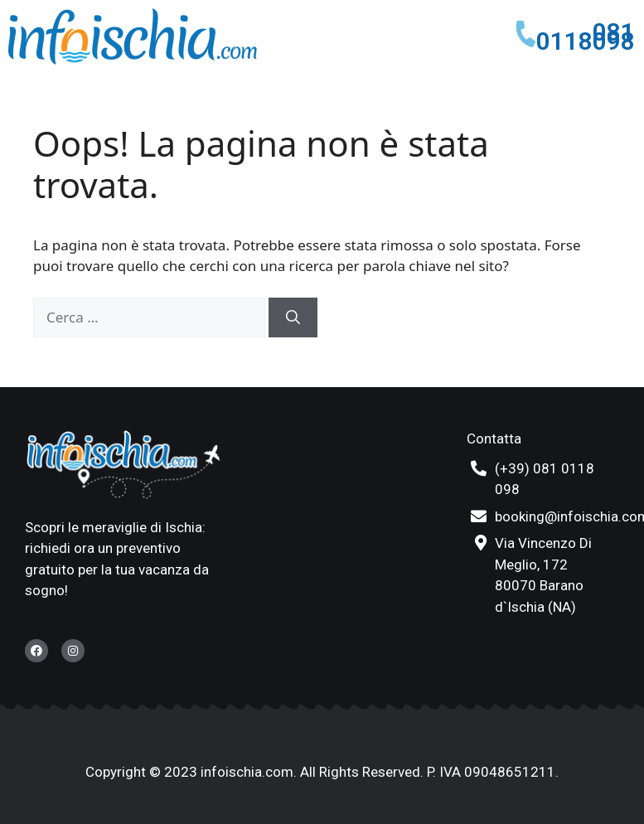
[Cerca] (293, 317)
